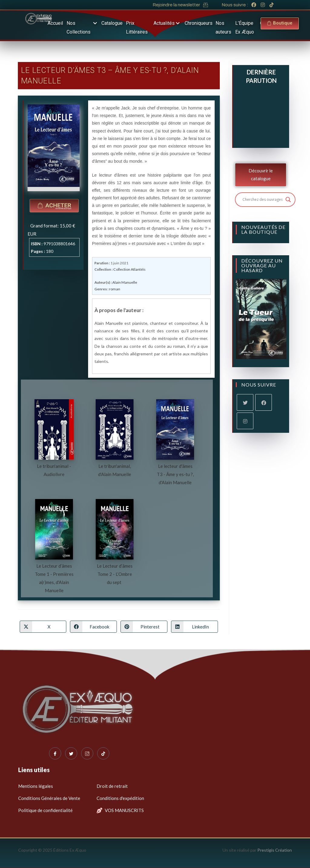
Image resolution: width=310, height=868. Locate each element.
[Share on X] (43, 626)
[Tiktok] (103, 753)
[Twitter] (71, 753)
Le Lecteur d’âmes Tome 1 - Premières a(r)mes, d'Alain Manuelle (54, 578)
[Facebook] (264, 402)
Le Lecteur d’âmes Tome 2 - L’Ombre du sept (115, 573)
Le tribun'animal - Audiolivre (54, 470)
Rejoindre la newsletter (176, 5)
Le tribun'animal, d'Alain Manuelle (115, 470)
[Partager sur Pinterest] (144, 626)
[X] (245, 402)
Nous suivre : (235, 5)
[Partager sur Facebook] (93, 626)
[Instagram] (245, 421)
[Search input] (262, 200)
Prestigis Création (275, 849)
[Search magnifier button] (288, 200)
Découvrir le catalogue (261, 175)
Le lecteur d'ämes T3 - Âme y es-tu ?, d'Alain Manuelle (175, 474)
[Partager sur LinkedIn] (195, 626)
